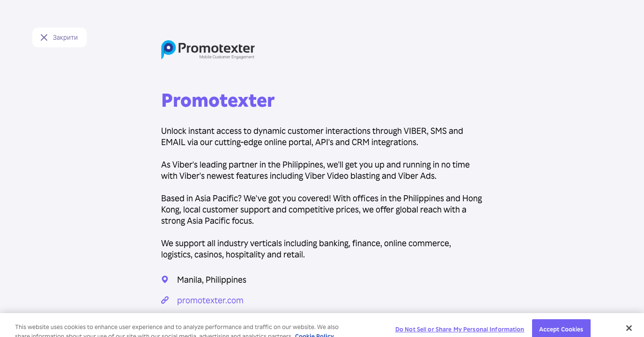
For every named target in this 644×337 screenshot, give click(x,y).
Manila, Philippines (212, 279)
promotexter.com (210, 300)
